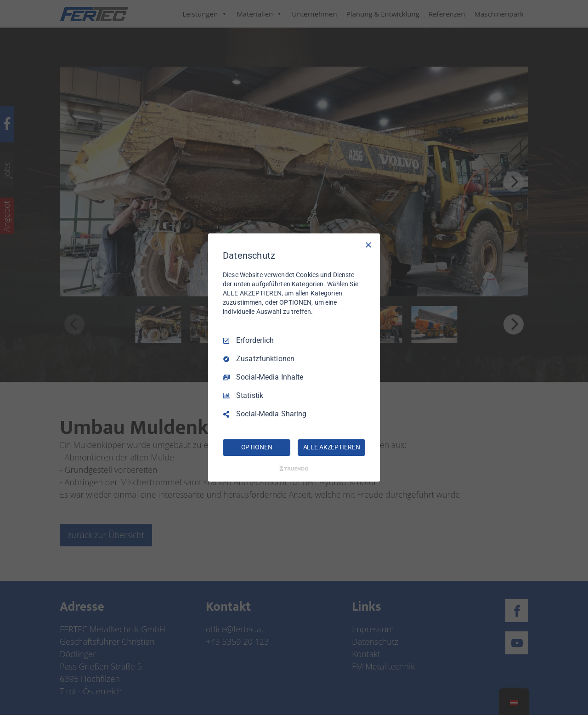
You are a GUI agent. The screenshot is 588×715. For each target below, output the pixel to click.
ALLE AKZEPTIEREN (332, 447)
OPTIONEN (257, 447)
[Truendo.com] (294, 469)
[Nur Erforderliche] (368, 245)
